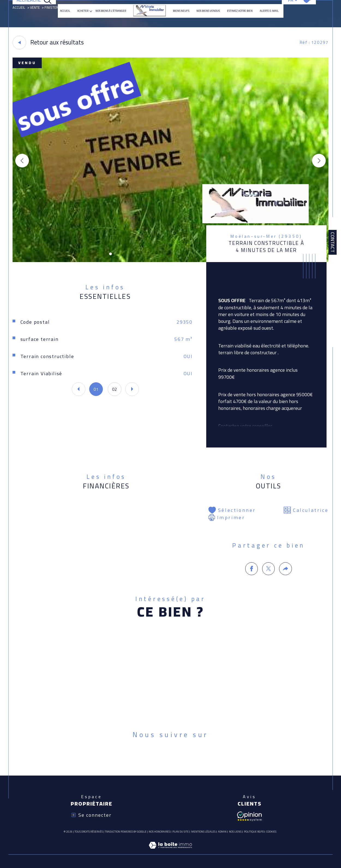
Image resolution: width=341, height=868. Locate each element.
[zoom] (170, 261)
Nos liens (235, 832)
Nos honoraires (159, 832)
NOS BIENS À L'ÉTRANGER (111, 11)
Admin (222, 832)
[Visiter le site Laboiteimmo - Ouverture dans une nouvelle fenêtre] (170, 852)
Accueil (65, 11)
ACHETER (83, 11)
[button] (319, 161)
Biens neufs (181, 11)
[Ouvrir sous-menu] (91, 11)
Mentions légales (203, 832)
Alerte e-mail (269, 11)
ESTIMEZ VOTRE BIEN (240, 11)
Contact (333, 242)
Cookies (271, 832)
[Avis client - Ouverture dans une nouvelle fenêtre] (249, 816)
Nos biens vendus (208, 11)
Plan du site (181, 832)
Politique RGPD (254, 832)
